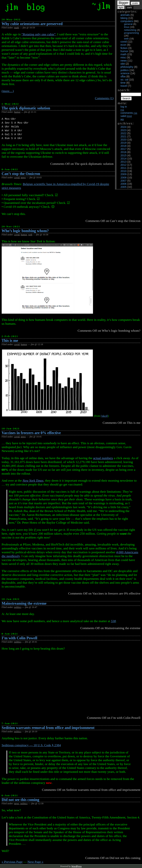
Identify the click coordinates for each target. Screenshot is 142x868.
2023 (124, 130)
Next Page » (35, 862)
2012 (124, 165)
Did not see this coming (21, 800)
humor (124, 51)
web (126, 39)
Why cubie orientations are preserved (32, 24)
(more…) (8, 91)
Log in (124, 107)
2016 (124, 152)
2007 (124, 181)
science (125, 73)
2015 (124, 155)
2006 (124, 184)
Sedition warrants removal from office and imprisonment (48, 728)
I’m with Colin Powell (20, 638)
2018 (124, 146)
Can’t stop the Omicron (21, 174)
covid (124, 42)
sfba (123, 76)
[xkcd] (104, 416)
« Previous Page (12, 862)
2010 (124, 171)
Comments (129, 113)
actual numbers (103, 458)
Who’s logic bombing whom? (25, 231)
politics (125, 70)
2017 (124, 149)
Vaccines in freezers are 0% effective (31, 433)
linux (127, 27)
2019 (124, 143)
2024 (124, 127)
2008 (124, 178)
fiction (124, 48)
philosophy (127, 67)
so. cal (124, 80)
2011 (124, 168)
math (124, 54)
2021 (124, 136)
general (128, 24)
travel (124, 86)
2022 (124, 133)
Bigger (124, 3)
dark (129, 7)
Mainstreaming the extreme (24, 603)
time (123, 83)
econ (123, 45)
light (121, 7)
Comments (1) (104, 98)
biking (124, 18)
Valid (126, 116)
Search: (124, 90)
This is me (10, 341)
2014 (124, 159)
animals (125, 15)
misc (123, 57)
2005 (124, 187)
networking (130, 30)
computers (127, 21)
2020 (124, 140)
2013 (124, 162)
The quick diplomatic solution (26, 108)
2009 (124, 174)
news (124, 61)
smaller (135, 3)
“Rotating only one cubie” (38, 34)
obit (123, 64)
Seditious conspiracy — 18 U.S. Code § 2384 (31, 745)
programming (131, 33)
